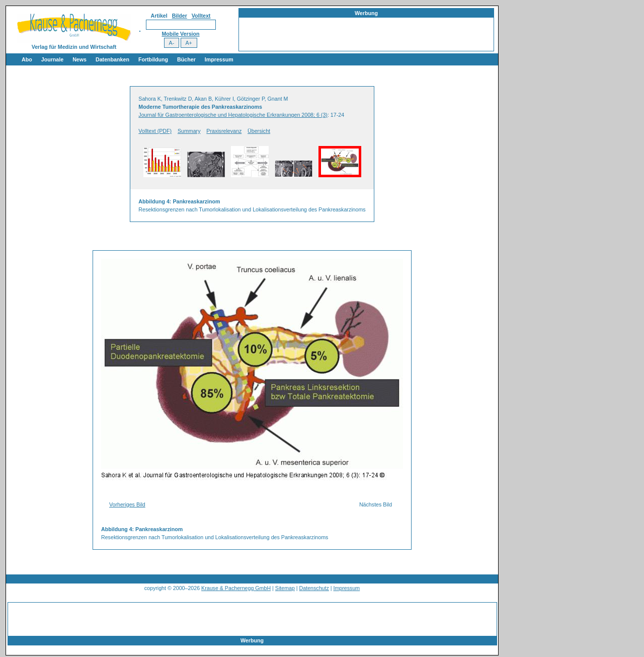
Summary (189, 131)
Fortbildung (153, 59)
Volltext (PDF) (155, 131)
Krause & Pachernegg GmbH (236, 588)
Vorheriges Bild (127, 504)
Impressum (219, 59)
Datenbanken (112, 59)
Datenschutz (314, 588)
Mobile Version (180, 34)
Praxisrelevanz (224, 131)
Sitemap (285, 588)
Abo (27, 59)
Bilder (180, 16)
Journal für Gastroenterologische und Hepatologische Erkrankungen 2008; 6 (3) (233, 115)
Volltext (201, 16)
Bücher (186, 59)
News (79, 59)
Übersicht (259, 131)
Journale (52, 59)
